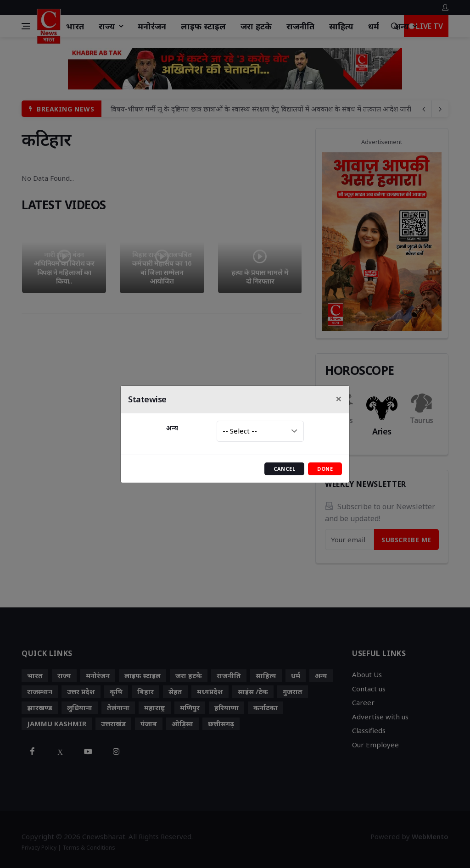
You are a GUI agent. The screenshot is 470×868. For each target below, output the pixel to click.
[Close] (339, 399)
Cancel (285, 469)
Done (325, 469)
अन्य (172, 428)
